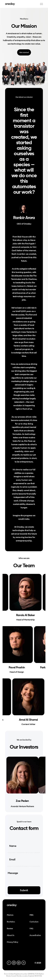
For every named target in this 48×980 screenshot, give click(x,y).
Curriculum (34, 922)
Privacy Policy (12, 942)
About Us (11, 935)
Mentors (10, 915)
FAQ (31, 928)
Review (10, 928)
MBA (31, 915)
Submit (24, 890)
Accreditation (35, 935)
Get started (24, 52)
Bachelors (11, 922)
